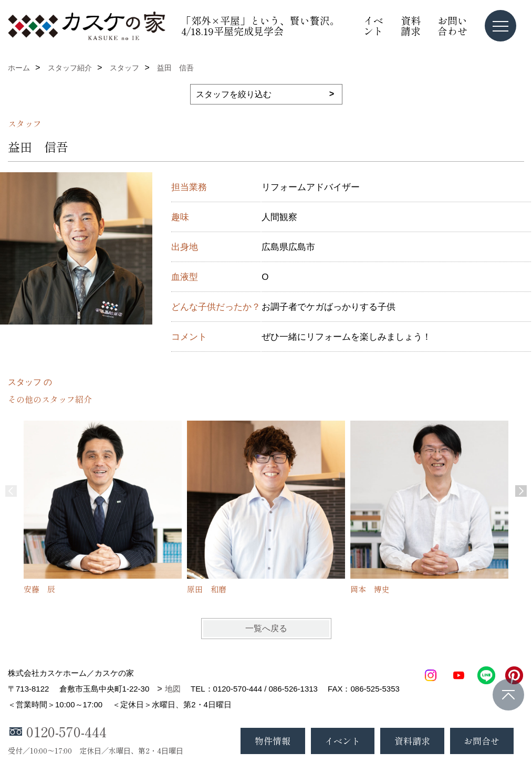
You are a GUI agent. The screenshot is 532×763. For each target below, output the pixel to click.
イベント (373, 25)
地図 (173, 689)
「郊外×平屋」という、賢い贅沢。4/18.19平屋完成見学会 (260, 25)
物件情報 (273, 741)
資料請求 (411, 25)
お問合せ (482, 741)
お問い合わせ (452, 25)
